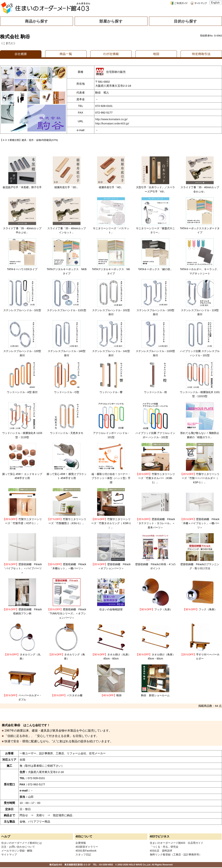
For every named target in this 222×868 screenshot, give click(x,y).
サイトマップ (9, 855)
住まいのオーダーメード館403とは (22, 843)
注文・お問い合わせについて (18, 847)
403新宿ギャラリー (87, 847)
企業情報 (81, 843)
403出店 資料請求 (161, 851)
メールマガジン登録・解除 (17, 851)
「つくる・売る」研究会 (164, 847)
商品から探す (37, 21)
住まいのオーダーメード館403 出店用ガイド (177, 843)
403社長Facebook (86, 851)
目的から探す (186, 21)
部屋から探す (111, 21)
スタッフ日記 (83, 855)
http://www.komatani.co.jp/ (111, 119)
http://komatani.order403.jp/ (112, 123)
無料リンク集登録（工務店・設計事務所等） (176, 855)
